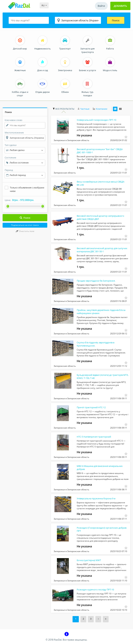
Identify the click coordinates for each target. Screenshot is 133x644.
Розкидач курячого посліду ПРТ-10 (95, 590)
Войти (101, 6)
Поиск (116, 20)
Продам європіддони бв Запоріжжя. (96, 281)
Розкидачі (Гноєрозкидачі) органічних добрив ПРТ (97, 530)
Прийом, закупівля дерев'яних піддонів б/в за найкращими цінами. (98, 312)
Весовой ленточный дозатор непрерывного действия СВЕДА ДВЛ (96, 218)
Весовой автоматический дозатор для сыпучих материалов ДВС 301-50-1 (97, 251)
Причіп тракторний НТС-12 (91, 408)
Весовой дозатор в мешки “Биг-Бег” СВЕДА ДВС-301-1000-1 (96, 151)
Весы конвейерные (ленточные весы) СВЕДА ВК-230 (97, 184)
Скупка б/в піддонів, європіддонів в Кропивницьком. (96, 345)
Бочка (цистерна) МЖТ (89, 561)
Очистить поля (25, 231)
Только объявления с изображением (27, 189)
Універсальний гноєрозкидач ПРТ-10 (96, 121)
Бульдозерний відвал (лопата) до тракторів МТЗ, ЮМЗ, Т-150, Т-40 (94, 377)
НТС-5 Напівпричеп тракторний (94, 437)
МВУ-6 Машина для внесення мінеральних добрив (92, 468)
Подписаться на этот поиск (25, 225)
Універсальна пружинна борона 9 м (96, 499)
